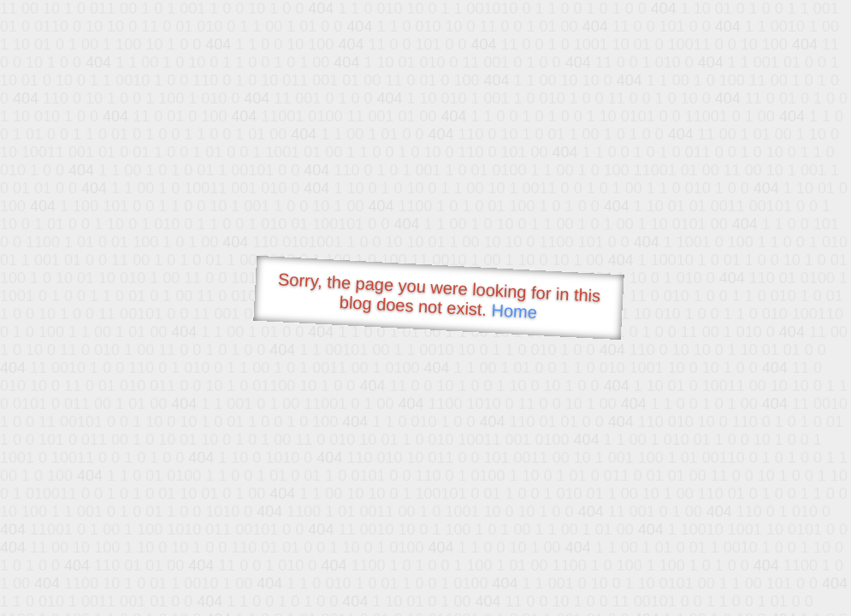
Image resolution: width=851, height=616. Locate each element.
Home (514, 311)
